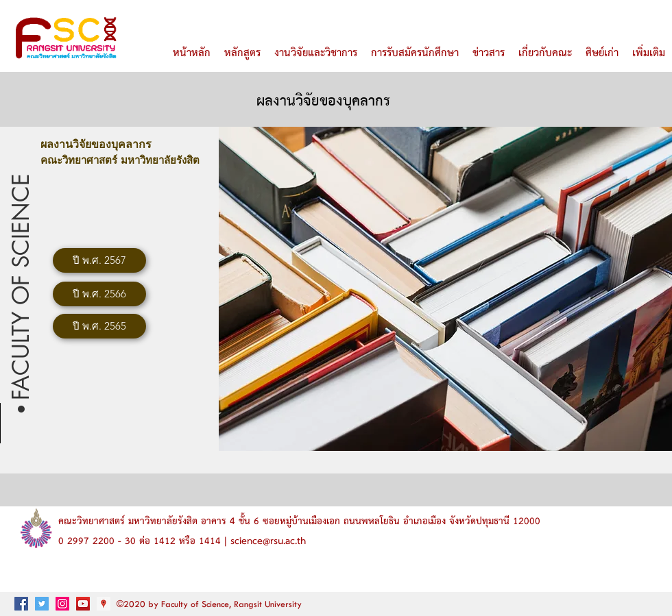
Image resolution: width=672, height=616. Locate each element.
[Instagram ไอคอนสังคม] (62, 604)
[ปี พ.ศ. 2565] (99, 326)
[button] (21, 284)
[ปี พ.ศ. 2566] (99, 294)
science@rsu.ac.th (268, 541)
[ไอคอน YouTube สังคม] (83, 604)
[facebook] (21, 604)
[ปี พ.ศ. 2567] (99, 260)
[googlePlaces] (104, 604)
